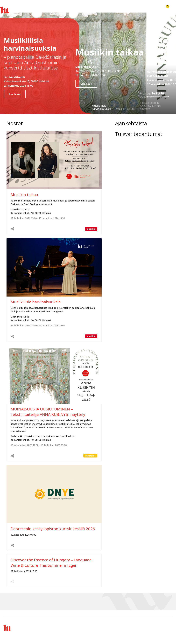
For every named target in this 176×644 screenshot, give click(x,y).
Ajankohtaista (131, 123)
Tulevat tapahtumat (139, 134)
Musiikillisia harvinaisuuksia (36, 302)
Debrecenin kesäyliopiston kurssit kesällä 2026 (53, 529)
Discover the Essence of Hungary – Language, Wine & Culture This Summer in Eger (52, 562)
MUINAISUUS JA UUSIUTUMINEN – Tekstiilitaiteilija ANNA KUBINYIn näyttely (48, 412)
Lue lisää (15, 94)
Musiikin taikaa (24, 195)
